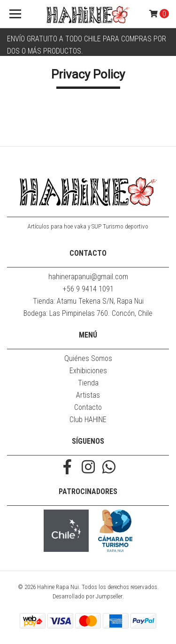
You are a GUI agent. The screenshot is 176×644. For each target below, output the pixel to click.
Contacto (88, 407)
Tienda (88, 383)
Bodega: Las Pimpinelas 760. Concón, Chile (88, 313)
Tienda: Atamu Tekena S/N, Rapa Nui (88, 301)
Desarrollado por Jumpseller (88, 596)
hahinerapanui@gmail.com (88, 277)
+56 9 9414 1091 (88, 289)
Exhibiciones (88, 371)
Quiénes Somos (88, 358)
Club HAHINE (88, 420)
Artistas (88, 395)
